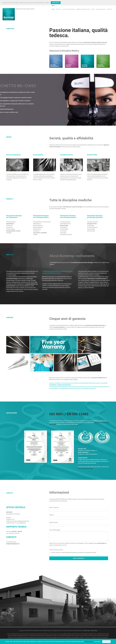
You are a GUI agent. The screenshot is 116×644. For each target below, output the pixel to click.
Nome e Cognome (54, 507)
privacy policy (101, 543)
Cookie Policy (94, 631)
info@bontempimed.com (13, 544)
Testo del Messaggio (55, 530)
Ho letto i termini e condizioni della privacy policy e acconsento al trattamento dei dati (73, 552)
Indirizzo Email (54, 522)
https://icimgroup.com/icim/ (86, 469)
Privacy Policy (87, 631)
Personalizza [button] (97, 642)
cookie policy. (88, 642)
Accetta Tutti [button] (106, 642)
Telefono (52, 515)
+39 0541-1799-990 (17, 531)
